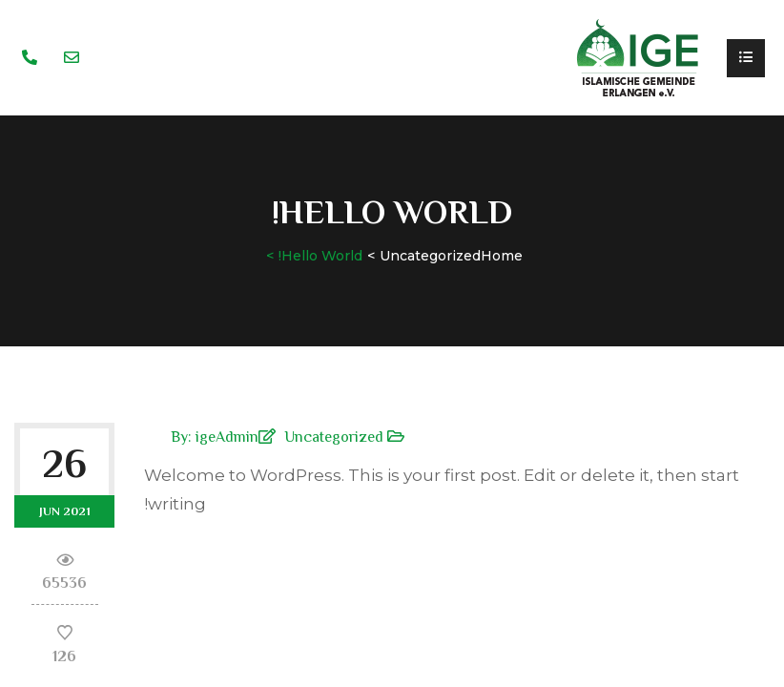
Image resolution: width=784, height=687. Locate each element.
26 (64, 463)
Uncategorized (430, 256)
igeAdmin (227, 437)
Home (502, 256)
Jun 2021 (65, 511)
